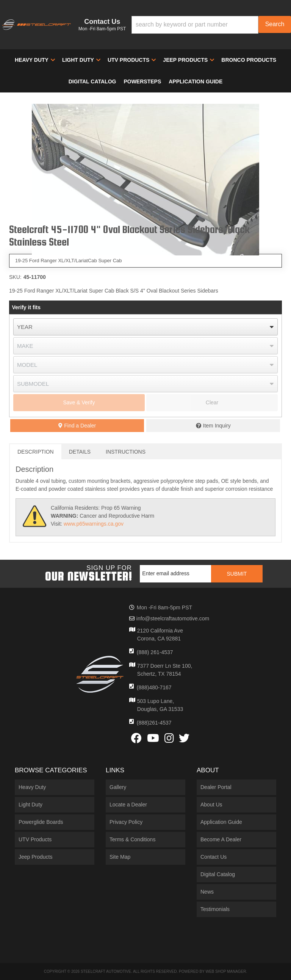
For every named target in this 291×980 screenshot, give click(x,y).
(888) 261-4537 (155, 652)
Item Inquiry (217, 426)
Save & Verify (79, 402)
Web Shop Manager (226, 971)
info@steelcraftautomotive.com (173, 618)
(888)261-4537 (154, 723)
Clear (212, 402)
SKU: (15, 277)
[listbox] (145, 327)
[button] (211, 25)
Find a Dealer (77, 426)
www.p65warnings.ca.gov (94, 524)
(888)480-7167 (154, 687)
